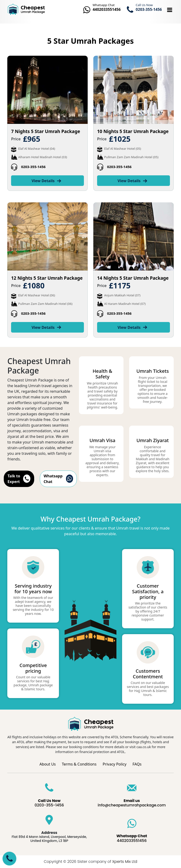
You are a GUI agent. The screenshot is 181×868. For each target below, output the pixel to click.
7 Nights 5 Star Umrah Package (46, 131)
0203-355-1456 (33, 167)
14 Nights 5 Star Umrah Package (133, 278)
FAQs (137, 764)
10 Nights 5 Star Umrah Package (133, 131)
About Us (48, 764)
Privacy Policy (114, 764)
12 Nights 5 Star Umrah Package (47, 278)
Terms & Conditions (79, 764)
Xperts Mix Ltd (125, 862)
